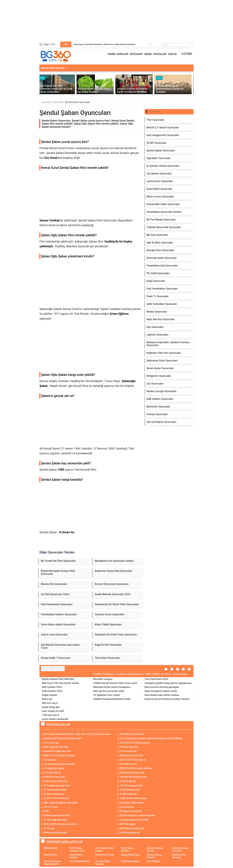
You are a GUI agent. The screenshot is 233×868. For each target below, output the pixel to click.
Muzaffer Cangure (103, 679)
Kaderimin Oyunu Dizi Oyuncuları (113, 571)
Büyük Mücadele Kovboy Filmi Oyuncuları (58, 572)
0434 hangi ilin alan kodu (56, 747)
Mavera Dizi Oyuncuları (54, 584)
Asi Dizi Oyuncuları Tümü (55, 594)
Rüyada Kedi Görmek (53, 68)
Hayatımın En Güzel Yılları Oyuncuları (116, 635)
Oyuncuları (58, 102)
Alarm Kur (47, 699)
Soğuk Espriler (50, 695)
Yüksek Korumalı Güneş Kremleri (52, 863)
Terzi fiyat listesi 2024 (156, 679)
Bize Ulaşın (181, 674)
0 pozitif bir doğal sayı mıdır (57, 751)
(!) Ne (46, 811)
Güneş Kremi (50, 855)
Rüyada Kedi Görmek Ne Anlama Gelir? (63, 738)
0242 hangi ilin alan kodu (132, 828)
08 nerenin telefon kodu (132, 803)
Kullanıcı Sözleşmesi (130, 674)
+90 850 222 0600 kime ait (133, 777)
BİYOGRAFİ (136, 54)
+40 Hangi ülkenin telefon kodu (59, 764)
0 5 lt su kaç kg (51, 743)
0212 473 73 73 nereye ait (133, 760)
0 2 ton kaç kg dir (128, 751)
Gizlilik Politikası (104, 674)
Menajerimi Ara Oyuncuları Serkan (114, 561)
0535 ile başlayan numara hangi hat (137, 815)
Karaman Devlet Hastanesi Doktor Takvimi (167, 699)
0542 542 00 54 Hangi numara (135, 743)
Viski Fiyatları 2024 (52, 691)
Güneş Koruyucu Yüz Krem (180, 849)
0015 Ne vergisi (128, 824)
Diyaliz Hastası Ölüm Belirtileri (58, 679)
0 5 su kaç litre (127, 807)
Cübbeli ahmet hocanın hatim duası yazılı (115, 683)
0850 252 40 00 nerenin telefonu (136, 768)
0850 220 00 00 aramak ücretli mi (60, 824)
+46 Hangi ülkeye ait (130, 833)
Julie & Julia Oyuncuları (54, 635)
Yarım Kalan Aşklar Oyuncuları (58, 624)
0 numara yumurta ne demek (134, 820)
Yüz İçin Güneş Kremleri (154, 856)
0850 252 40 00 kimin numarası (59, 755)
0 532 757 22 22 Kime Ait (56, 798)
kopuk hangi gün (51, 707)
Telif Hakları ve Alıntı (158, 674)
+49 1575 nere (51, 807)
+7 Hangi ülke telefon (54, 768)
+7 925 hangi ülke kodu (55, 820)
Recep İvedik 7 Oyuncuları (56, 658)
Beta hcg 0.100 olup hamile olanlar (60, 683)
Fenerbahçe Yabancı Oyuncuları (59, 614)
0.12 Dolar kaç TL (52, 773)
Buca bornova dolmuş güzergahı (162, 687)
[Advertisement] (90, 196)
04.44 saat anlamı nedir (55, 833)
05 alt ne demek (128, 781)
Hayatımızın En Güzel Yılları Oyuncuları (117, 604)
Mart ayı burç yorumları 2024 (109, 691)
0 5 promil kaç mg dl (130, 790)
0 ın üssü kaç (50, 760)
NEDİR (148, 54)
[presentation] (149, 45)
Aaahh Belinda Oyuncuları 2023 (113, 594)
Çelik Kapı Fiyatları (130, 861)
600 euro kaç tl (50, 703)
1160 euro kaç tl (50, 715)
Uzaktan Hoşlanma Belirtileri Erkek (112, 699)
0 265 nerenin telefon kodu (133, 798)
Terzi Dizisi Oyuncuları (107, 658)
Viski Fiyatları (153, 861)
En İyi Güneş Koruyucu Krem (77, 849)
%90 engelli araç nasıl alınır (57, 786)
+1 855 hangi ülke (129, 794)
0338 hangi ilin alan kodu (132, 773)
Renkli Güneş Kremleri (179, 856)
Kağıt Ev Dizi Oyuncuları (108, 645)
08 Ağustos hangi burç (131, 811)
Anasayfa (47, 102)
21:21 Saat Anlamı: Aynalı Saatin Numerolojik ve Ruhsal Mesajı (151, 738)
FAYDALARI (160, 54)
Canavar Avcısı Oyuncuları (110, 614)
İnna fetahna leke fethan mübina (162, 695)
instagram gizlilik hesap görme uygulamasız (168, 683)
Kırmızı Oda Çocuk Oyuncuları (112, 584)
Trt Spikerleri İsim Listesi (107, 695)
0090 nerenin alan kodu (131, 755)
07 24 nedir (49, 828)
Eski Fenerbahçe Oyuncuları (57, 604)
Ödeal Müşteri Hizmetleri (132, 734)
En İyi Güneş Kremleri (127, 849)
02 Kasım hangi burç (54, 794)
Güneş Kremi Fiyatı (105, 855)
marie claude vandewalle (55, 719)
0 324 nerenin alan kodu (55, 781)
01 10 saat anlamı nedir (55, 790)
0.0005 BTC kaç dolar (54, 777)
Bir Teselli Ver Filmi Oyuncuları (58, 561)
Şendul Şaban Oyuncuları (78, 102)
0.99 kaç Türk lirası (129, 747)
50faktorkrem (51, 848)
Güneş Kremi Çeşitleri (76, 856)
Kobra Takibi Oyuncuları (108, 624)
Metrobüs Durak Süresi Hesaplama (112, 687)
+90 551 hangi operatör (131, 786)
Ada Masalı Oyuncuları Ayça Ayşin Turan (60, 646)
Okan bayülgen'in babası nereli (161, 691)
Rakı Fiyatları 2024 (52, 687)
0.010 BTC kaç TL (128, 764)
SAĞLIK (172, 54)
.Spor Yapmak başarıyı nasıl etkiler (61, 803)
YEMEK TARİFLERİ (118, 54)
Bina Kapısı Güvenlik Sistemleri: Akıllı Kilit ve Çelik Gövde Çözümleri (105, 44)
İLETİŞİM (187, 54)
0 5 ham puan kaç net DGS (57, 815)
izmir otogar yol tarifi (53, 711)
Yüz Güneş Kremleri (80, 861)
